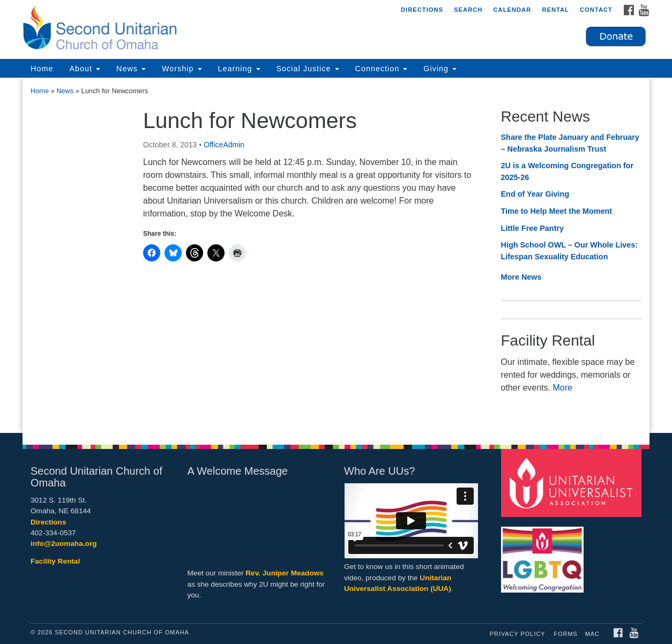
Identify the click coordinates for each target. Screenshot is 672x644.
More (562, 388)
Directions (422, 10)
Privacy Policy (518, 634)
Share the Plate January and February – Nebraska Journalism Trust (570, 143)
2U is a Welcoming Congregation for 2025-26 (568, 171)
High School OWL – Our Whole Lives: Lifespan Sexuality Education (570, 251)
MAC (592, 634)
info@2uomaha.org (64, 544)
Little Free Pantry (533, 228)
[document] (336, 255)
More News (521, 277)
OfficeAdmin (224, 145)
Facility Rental (55, 561)
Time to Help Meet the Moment (557, 211)
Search (468, 10)
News (131, 69)
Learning (239, 69)
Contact (596, 10)
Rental (555, 10)
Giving (440, 69)
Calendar (512, 10)
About (85, 69)
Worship (182, 69)
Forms (566, 634)
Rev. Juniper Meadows (285, 573)
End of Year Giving (535, 194)
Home (42, 69)
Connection (382, 69)
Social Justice (308, 69)
